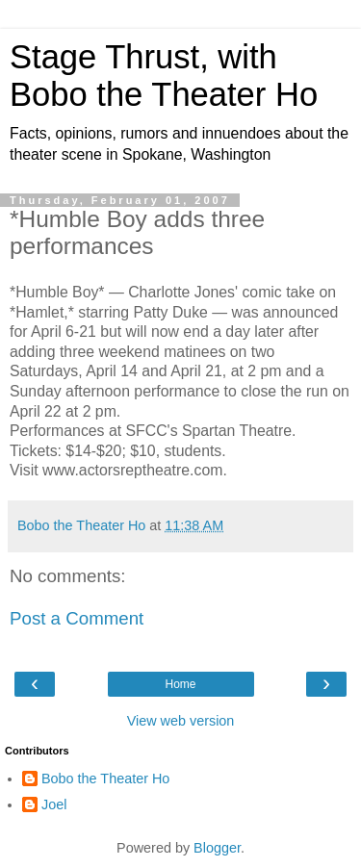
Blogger (217, 848)
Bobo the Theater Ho (105, 779)
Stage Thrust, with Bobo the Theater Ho (164, 76)
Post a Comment (77, 618)
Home (180, 684)
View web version (181, 721)
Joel (54, 804)
